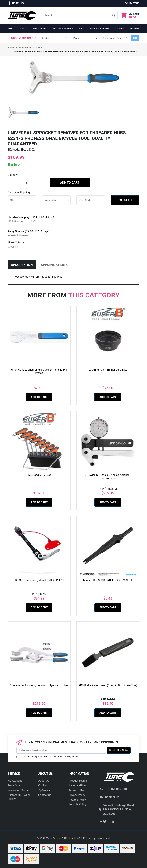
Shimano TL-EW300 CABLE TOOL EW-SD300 (108, 580)
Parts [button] (23, 29)
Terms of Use (77, 790)
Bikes (11, 29)
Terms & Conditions (52, 757)
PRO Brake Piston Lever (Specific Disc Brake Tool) (108, 685)
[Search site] (114, 15)
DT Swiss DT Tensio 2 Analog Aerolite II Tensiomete (108, 477)
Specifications (54, 265)
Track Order (15, 785)
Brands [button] (135, 29)
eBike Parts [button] (40, 29)
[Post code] (91, 200)
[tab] (22, 265)
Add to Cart (70, 183)
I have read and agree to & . (47, 757)
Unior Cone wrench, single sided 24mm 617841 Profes (39, 371)
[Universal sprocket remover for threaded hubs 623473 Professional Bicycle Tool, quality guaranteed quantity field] (28, 183)
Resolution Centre (18, 790)
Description (22, 265)
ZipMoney (44, 790)
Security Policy (77, 804)
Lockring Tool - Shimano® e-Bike (108, 370)
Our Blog (43, 785)
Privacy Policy (71, 757)
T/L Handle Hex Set (39, 475)
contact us (132, 3)
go (135, 38)
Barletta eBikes (78, 785)
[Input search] (76, 15)
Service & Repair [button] (100, 29)
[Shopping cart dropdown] (130, 16)
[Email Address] (61, 750)
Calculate (125, 200)
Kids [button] (82, 29)
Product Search (78, 781)
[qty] (22, 200)
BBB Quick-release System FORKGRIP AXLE (39, 580)
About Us (44, 781)
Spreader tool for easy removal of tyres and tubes (39, 685)
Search (120, 29)
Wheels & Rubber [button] (63, 29)
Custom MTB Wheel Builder (19, 797)
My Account (15, 781)
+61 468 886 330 (116, 789)
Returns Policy (77, 800)
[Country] (56, 200)
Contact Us (45, 795)
